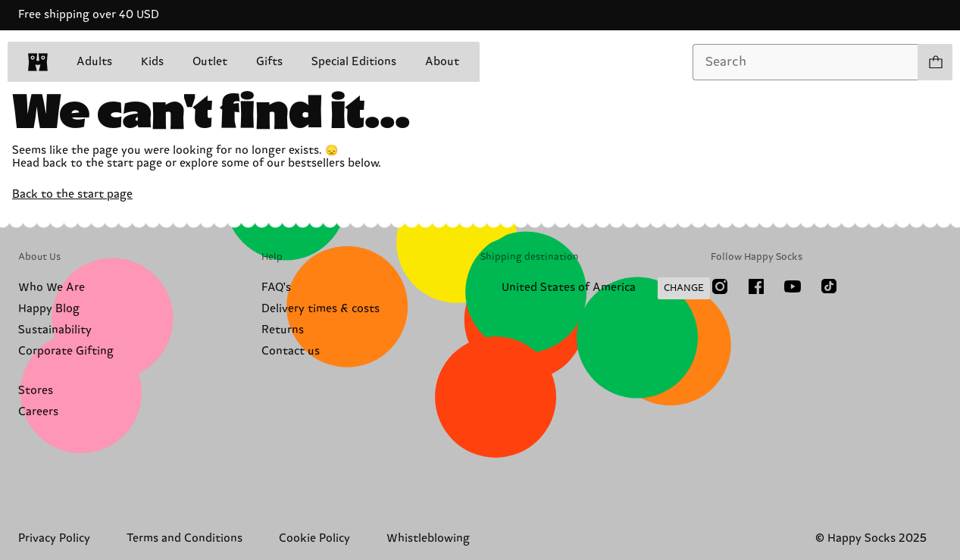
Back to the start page (72, 194)
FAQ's (276, 288)
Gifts (269, 62)
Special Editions (354, 62)
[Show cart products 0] (935, 62)
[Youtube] (793, 286)
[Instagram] (720, 286)
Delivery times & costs (321, 309)
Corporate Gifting (66, 351)
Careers (38, 412)
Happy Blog (49, 309)
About (442, 62)
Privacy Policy (54, 538)
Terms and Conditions (184, 538)
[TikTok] (829, 286)
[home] (38, 62)
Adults (94, 62)
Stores (36, 391)
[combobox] (805, 62)
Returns (283, 330)
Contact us (291, 351)
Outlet (210, 62)
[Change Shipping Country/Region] (595, 289)
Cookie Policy (314, 538)
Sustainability (55, 330)
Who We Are (52, 288)
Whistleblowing (428, 538)
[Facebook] (756, 286)
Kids (152, 62)
